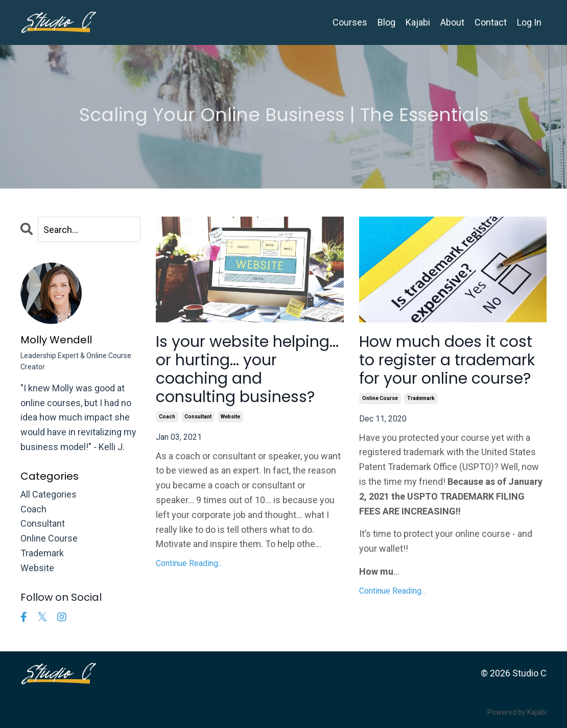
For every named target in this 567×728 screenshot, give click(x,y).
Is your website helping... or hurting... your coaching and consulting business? (247, 369)
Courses (350, 22)
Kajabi (418, 22)
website (230, 417)
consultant (198, 417)
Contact (491, 22)
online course (380, 398)
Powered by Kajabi (517, 712)
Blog (386, 22)
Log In (529, 22)
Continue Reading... (189, 563)
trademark (421, 398)
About (452, 22)
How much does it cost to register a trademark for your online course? (447, 360)
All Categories (49, 494)
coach (167, 417)
